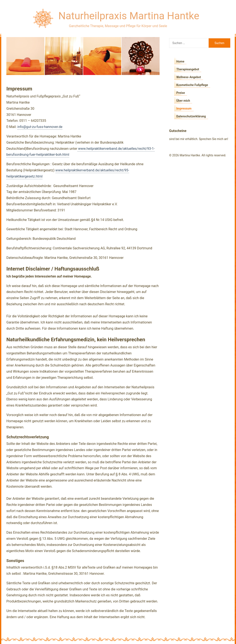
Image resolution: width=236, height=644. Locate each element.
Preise (181, 93)
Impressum (184, 108)
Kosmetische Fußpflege (192, 85)
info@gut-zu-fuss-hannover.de (40, 127)
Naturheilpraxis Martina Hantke (129, 16)
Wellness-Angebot (189, 77)
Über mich (183, 101)
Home (180, 61)
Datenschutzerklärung (191, 116)
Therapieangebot (188, 69)
